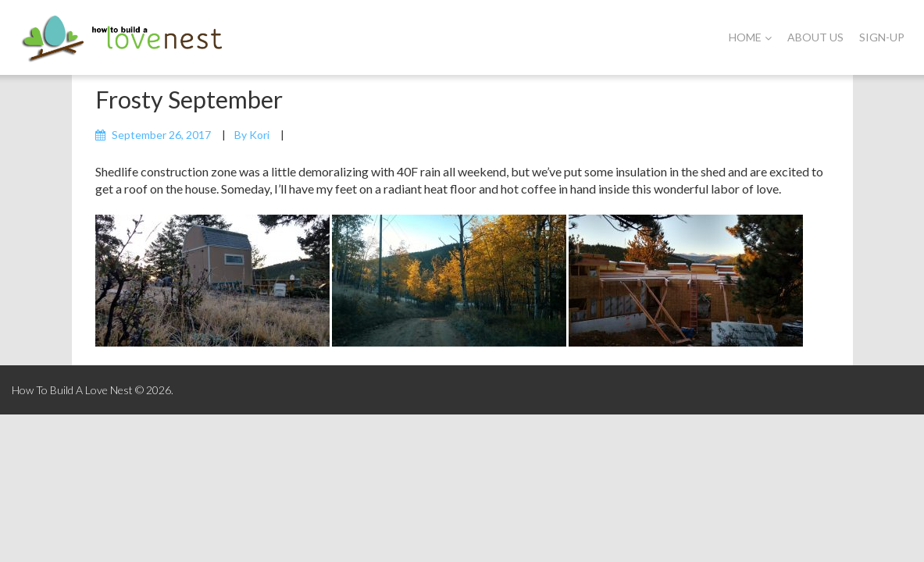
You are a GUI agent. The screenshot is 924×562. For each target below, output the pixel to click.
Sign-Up (882, 37)
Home (750, 37)
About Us (815, 37)
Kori (259, 135)
